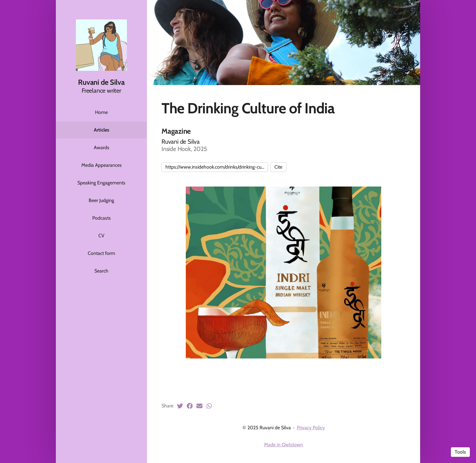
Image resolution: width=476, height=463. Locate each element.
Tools (460, 452)
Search (101, 271)
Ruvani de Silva (101, 82)
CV (101, 236)
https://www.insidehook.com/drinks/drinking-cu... (215, 167)
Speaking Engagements (101, 183)
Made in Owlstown (284, 445)
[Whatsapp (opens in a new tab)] (209, 406)
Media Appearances (102, 165)
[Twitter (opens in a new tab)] (180, 406)
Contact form (101, 253)
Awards (102, 147)
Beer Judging (101, 200)
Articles (102, 130)
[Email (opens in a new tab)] (199, 406)
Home (101, 112)
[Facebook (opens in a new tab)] (190, 406)
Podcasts (102, 218)
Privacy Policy (311, 428)
